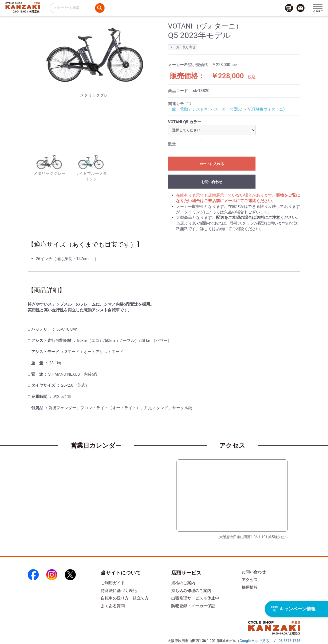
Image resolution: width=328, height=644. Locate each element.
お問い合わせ (212, 182)
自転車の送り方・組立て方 (125, 598)
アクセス (250, 580)
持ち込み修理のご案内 (191, 591)
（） (254, 641)
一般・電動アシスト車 (188, 109)
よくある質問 (113, 606)
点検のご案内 (183, 583)
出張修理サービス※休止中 (195, 598)
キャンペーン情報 (293, 609)
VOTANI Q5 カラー (185, 122)
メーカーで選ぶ (228, 109)
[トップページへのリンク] (23, 6)
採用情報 (250, 587)
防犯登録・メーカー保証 (193, 606)
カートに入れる (212, 164)
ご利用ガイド (113, 583)
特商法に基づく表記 (119, 591)
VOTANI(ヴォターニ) (266, 109)
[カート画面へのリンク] (289, 8)
